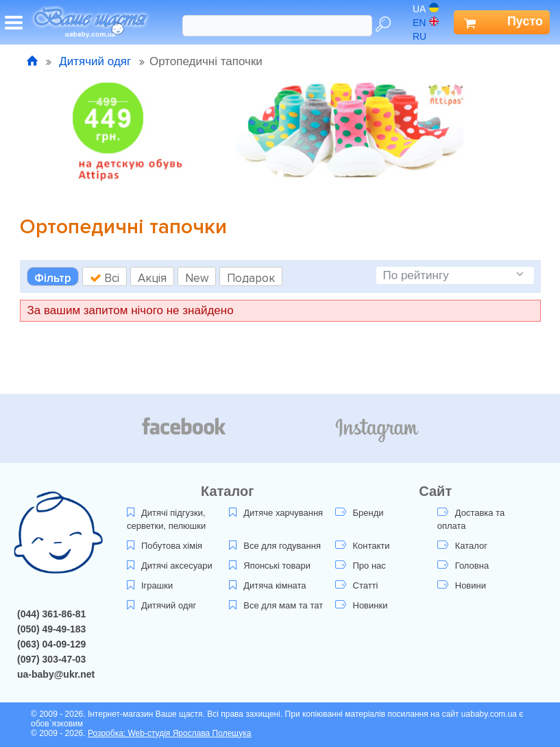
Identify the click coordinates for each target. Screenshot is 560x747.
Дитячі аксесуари (170, 566)
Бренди (360, 513)
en (426, 23)
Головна (463, 566)
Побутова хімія (165, 546)
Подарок (251, 278)
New (197, 278)
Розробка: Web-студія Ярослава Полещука (170, 733)
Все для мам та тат (276, 605)
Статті (357, 585)
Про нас (361, 566)
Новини (462, 585)
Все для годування (275, 546)
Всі (105, 278)
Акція (152, 278)
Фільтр (53, 278)
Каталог (462, 546)
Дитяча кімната (267, 585)
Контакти (363, 546)
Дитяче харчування (276, 513)
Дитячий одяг (95, 61)
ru (426, 36)
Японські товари (270, 566)
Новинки (362, 605)
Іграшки (150, 585)
